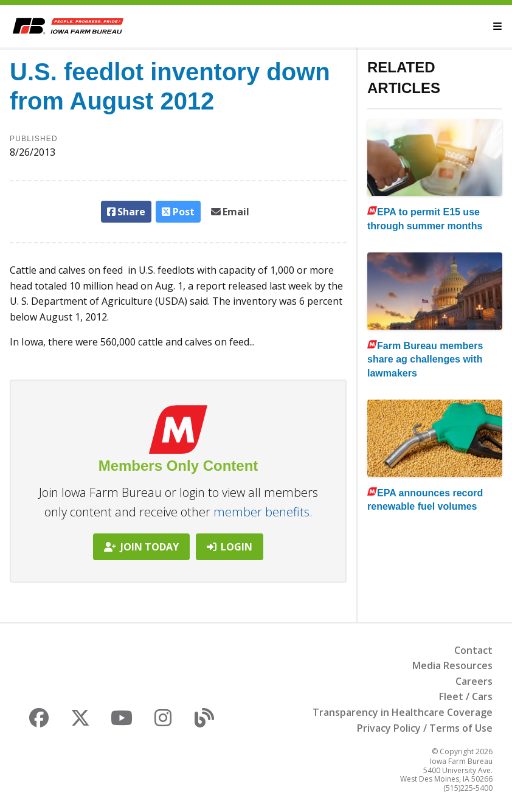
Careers (474, 681)
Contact (473, 650)
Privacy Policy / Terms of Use (425, 728)
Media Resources (452, 665)
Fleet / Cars (466, 696)
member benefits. (263, 512)
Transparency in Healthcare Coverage (403, 712)
